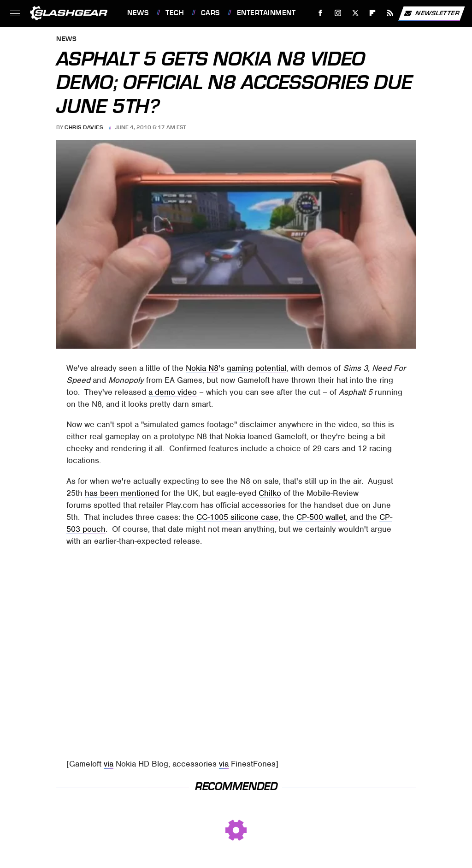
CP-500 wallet (321, 517)
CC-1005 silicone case (237, 517)
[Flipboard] (373, 13)
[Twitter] (355, 13)
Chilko (270, 493)
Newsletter (431, 13)
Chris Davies (84, 127)
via (109, 764)
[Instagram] (338, 13)
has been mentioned (122, 493)
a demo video (173, 392)
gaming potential (257, 368)
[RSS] (390, 13)
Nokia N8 (202, 368)
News (138, 13)
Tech (175, 13)
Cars (210, 13)
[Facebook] (321, 13)
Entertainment (266, 13)
